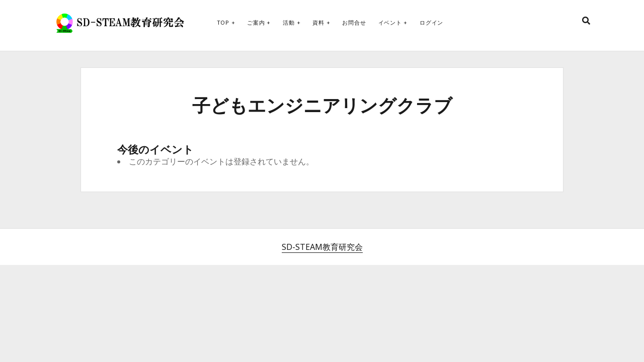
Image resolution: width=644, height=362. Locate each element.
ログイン (431, 22)
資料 (318, 22)
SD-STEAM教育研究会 (322, 247)
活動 (289, 22)
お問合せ (354, 22)
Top (223, 22)
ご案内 (256, 22)
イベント (390, 22)
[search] (586, 21)
